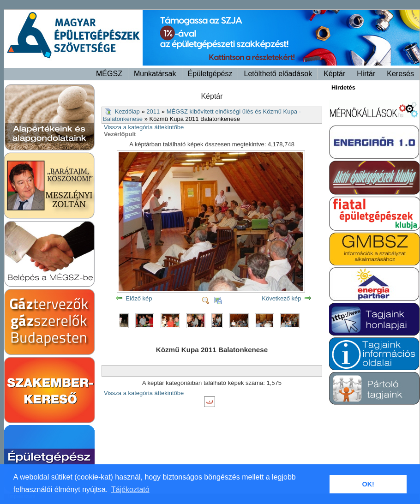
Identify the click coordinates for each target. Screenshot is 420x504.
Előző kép (139, 298)
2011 (153, 111)
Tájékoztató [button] (130, 489)
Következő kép (281, 298)
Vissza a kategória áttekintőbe (144, 127)
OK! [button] (368, 484)
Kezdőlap (127, 111)
